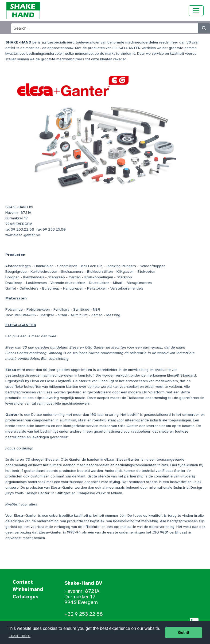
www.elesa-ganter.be (23, 235)
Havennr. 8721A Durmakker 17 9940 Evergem (82, 597)
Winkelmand (28, 590)
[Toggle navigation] (196, 11)
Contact (23, 582)
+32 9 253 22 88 (84, 614)
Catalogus (26, 597)
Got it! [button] (184, 633)
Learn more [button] (20, 636)
